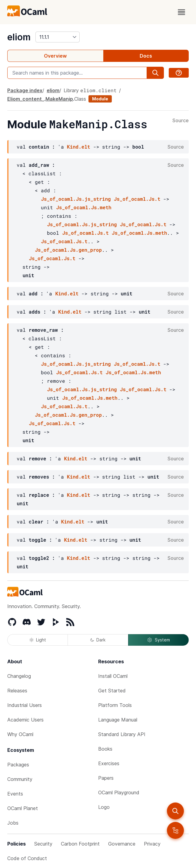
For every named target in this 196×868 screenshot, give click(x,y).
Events (15, 794)
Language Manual (118, 720)
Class (80, 99)
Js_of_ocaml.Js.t (137, 199)
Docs (146, 56)
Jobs (13, 823)
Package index (25, 90)
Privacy (152, 844)
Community (20, 779)
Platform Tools (115, 705)
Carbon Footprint (80, 844)
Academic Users (25, 720)
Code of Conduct (27, 858)
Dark (98, 640)
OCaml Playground (119, 792)
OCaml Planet (23, 808)
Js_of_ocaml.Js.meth (84, 207)
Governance (122, 844)
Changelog (19, 676)
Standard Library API (122, 734)
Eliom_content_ (26, 99)
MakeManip (59, 99)
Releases (17, 691)
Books (105, 749)
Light (38, 640)
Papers (106, 778)
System (158, 640)
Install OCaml (113, 676)
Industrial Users (25, 705)
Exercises (109, 763)
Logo (104, 807)
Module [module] (100, 99)
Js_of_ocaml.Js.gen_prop (68, 250)
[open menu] (181, 12)
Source (181, 121)
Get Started (112, 691)
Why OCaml (20, 734)
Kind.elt (79, 147)
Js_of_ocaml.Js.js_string (76, 199)
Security (43, 844)
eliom (19, 37)
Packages (18, 765)
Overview (55, 56)
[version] (58, 37)
